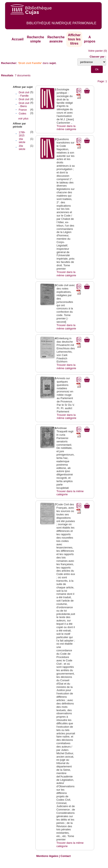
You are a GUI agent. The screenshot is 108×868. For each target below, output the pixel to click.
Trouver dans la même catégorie (66, 128)
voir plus (23, 118)
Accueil (18, 39)
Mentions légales (47, 856)
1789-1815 (22, 134)
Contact (66, 856)
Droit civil (24, 99)
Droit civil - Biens (24, 105)
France (23, 110)
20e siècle (22, 148)
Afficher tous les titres (74, 39)
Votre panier (95, 51)
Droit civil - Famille (24, 94)
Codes (22, 114)
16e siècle (22, 141)
